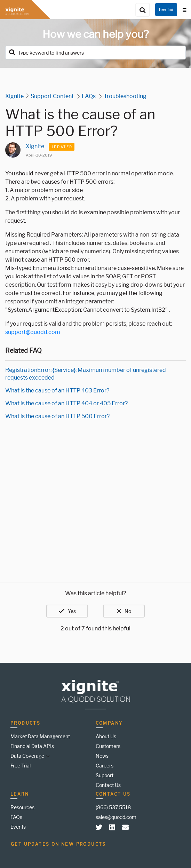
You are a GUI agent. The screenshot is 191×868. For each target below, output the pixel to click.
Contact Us (108, 785)
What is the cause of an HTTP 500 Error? (57, 416)
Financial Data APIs (32, 746)
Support (105, 775)
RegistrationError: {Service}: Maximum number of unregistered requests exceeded (86, 374)
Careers (105, 766)
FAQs (89, 96)
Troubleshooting (125, 96)
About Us (106, 736)
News (102, 756)
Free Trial (166, 9)
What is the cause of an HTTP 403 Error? (57, 391)
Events (18, 827)
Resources (22, 807)
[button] (47, 756)
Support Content (52, 96)
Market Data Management (40, 736)
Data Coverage (27, 756)
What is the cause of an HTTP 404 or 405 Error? (66, 403)
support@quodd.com (33, 332)
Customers (108, 746)
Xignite (14, 96)
